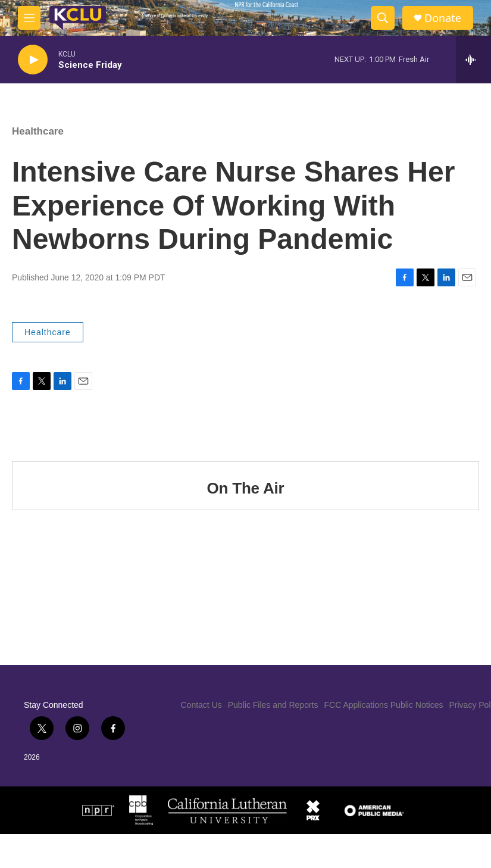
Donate (443, 18)
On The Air (246, 488)
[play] (33, 60)
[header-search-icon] (383, 18)
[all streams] (473, 60)
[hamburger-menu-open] (29, 18)
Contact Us (201, 705)
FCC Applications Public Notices (384, 705)
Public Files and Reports (273, 705)
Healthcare (38, 131)
